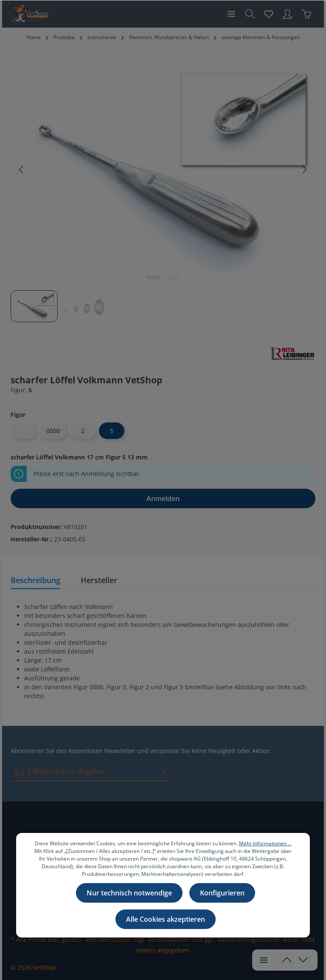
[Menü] (231, 14)
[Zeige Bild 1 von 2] (153, 278)
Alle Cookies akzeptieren (166, 919)
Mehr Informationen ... (265, 843)
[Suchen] (250, 14)
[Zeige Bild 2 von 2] (173, 278)
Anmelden (163, 498)
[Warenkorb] (306, 14)
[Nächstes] (304, 170)
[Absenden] (164, 772)
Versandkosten (169, 939)
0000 (53, 431)
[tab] (35, 581)
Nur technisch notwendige (129, 893)
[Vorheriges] (22, 170)
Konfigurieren (222, 893)
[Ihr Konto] (287, 14)
